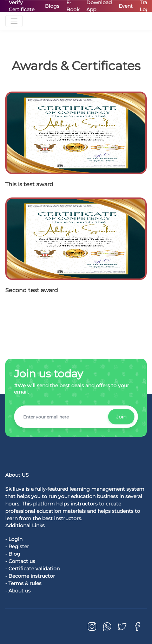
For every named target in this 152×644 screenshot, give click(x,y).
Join (121, 417)
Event (126, 6)
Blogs (52, 6)
